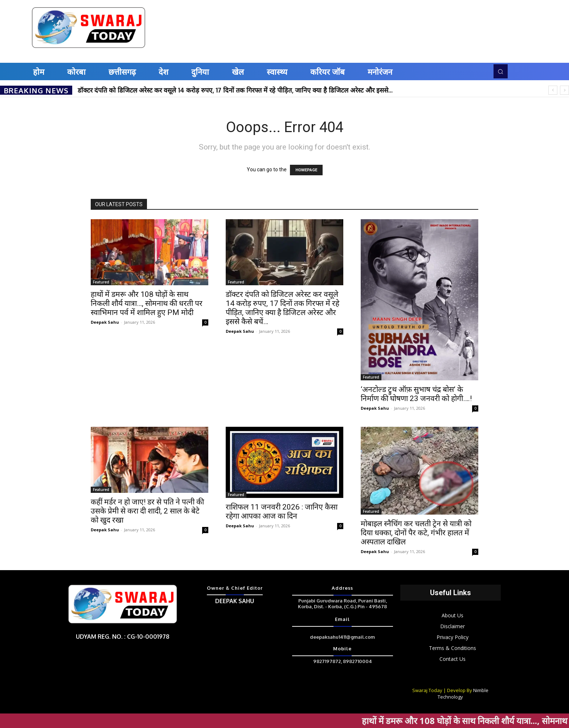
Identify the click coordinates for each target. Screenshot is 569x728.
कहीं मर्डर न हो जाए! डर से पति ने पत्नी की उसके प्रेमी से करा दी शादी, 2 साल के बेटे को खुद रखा (147, 511)
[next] (564, 90)
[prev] (553, 90)
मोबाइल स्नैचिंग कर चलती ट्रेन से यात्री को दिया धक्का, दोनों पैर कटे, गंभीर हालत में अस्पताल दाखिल (416, 533)
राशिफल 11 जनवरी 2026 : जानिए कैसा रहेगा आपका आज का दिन (282, 512)
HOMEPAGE (306, 170)
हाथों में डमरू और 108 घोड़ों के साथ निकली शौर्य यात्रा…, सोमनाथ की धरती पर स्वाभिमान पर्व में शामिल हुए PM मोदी (147, 303)
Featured (101, 282)
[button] (500, 71)
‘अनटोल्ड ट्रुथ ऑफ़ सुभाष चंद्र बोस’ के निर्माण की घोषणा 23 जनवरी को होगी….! (416, 394)
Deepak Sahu (105, 322)
